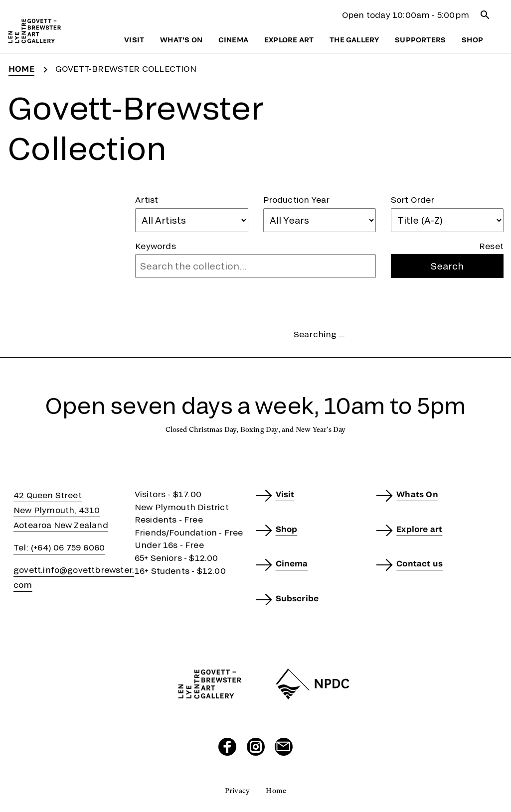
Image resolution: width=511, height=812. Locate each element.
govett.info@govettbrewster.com (74, 577)
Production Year (297, 200)
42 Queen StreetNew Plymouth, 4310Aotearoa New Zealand (61, 510)
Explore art (289, 40)
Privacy (237, 791)
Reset (491, 246)
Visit (134, 40)
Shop (472, 40)
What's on (181, 40)
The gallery (354, 40)
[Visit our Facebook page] (227, 747)
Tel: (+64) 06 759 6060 (59, 547)
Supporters (420, 40)
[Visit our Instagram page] (256, 747)
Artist (147, 200)
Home (21, 68)
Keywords (156, 246)
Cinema (233, 40)
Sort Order (413, 200)
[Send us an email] (284, 747)
